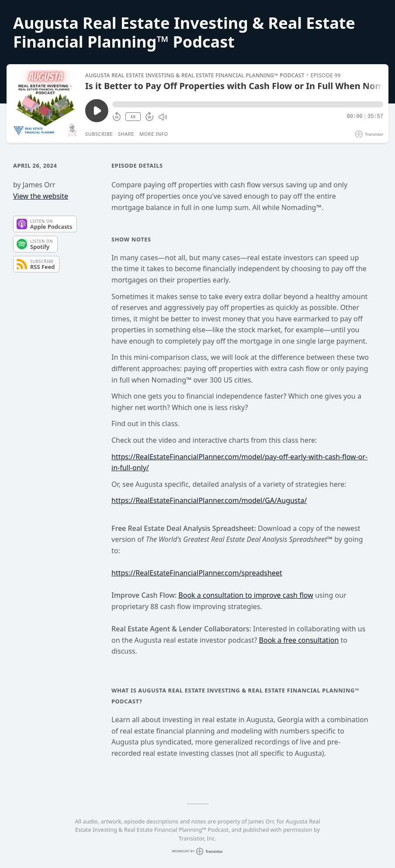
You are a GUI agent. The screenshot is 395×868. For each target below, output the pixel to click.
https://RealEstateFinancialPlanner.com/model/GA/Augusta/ (209, 500)
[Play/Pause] (45, 103)
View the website (41, 196)
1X (133, 117)
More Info (154, 134)
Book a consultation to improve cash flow (246, 595)
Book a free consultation (299, 640)
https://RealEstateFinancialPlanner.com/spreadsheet (197, 573)
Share (126, 134)
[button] (248, 104)
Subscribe (99, 134)
